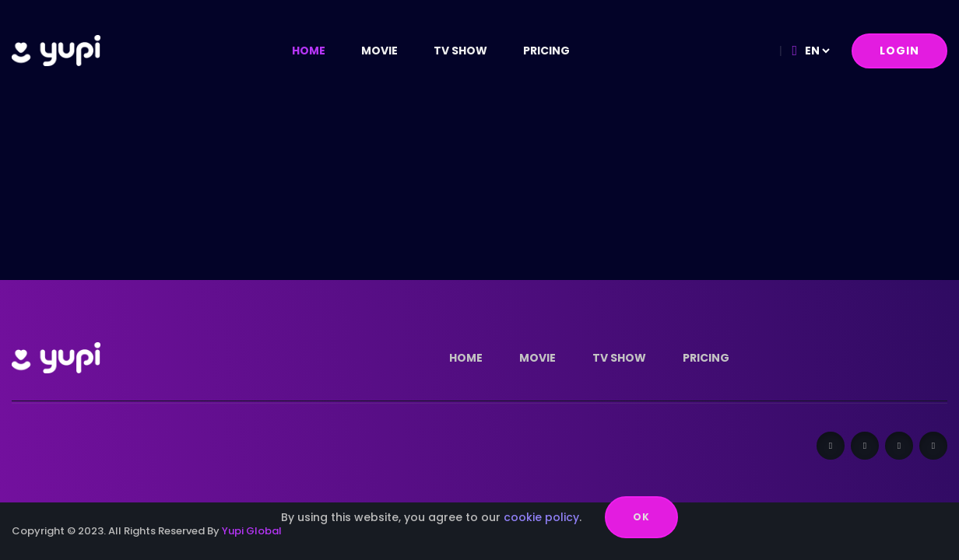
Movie (379, 51)
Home (309, 51)
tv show (460, 51)
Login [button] (899, 51)
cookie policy (541, 517)
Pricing (546, 51)
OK (641, 517)
